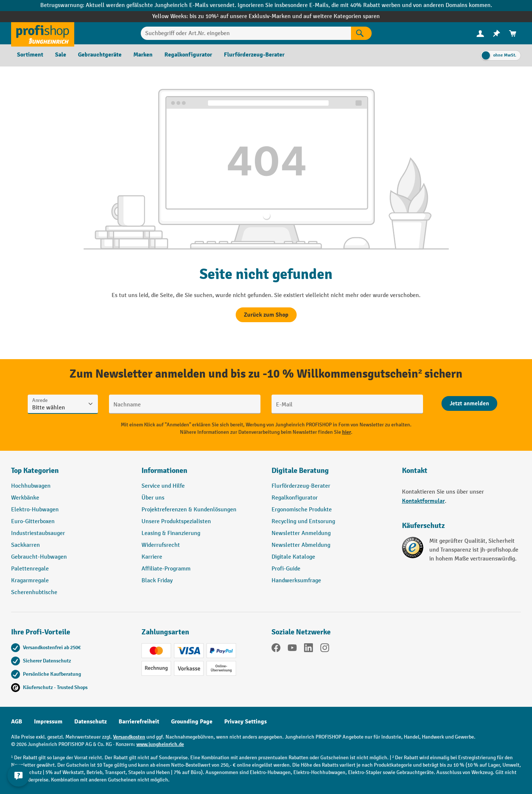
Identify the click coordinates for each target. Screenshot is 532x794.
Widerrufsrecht (161, 545)
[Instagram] (325, 649)
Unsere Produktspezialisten (176, 522)
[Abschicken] (469, 403)
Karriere (152, 557)
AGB (17, 722)
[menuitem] (480, 33)
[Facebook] (276, 649)
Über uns (153, 498)
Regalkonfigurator (295, 498)
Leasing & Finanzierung (171, 533)
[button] (331, 474)
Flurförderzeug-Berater (301, 486)
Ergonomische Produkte (302, 510)
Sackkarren (25, 545)
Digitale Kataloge (293, 557)
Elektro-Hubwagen (35, 510)
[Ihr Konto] (480, 33)
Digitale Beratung (300, 471)
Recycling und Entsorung (303, 522)
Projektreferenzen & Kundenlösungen (189, 510)
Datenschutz (91, 722)
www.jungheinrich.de (160, 744)
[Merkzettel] (497, 33)
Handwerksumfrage (296, 581)
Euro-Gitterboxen (33, 522)
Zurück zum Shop (266, 315)
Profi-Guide (286, 569)
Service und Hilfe (163, 486)
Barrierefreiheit (139, 722)
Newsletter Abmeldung (301, 545)
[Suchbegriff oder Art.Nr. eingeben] (246, 33)
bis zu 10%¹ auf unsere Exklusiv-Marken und (246, 16)
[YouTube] (292, 649)
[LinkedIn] (308, 649)
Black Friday (157, 581)
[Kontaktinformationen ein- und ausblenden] (18, 776)
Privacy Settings (245, 722)
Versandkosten (129, 737)
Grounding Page (192, 722)
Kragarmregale (30, 581)
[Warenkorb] (513, 33)
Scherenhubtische (34, 592)
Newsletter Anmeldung (301, 533)
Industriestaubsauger (38, 533)
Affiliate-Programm (166, 569)
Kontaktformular (423, 501)
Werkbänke (25, 498)
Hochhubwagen (31, 486)
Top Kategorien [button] (35, 471)
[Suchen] (361, 33)
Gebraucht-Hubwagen (39, 557)
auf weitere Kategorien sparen (342, 16)
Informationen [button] (164, 471)
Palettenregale (30, 569)
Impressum (48, 722)
